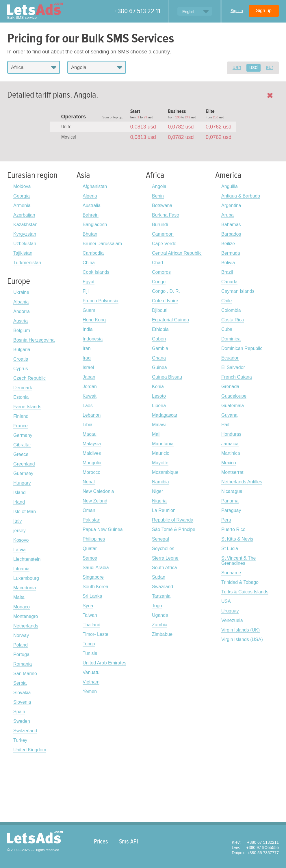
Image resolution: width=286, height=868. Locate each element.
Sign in (237, 11)
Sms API (129, 841)
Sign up (264, 11)
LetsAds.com (35, 837)
